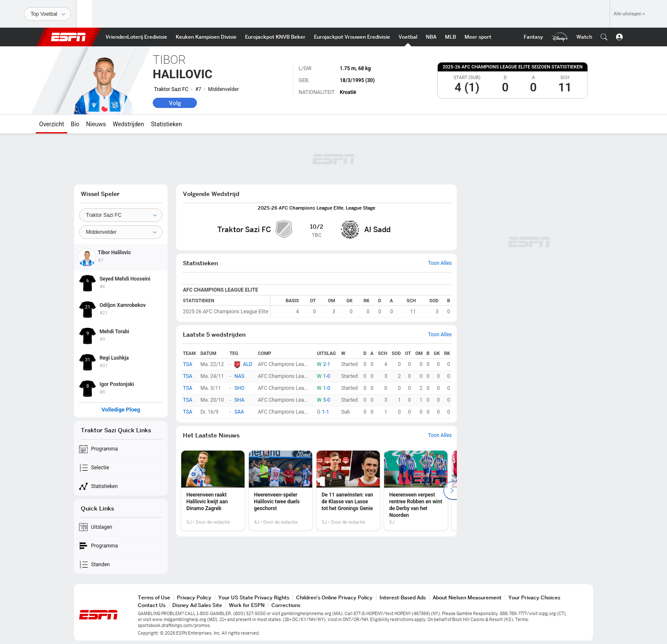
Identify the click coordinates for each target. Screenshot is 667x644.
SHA (239, 400)
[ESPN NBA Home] (431, 37)
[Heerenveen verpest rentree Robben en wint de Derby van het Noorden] (416, 491)
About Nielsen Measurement (467, 597)
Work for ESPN (247, 605)
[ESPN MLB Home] (450, 37)
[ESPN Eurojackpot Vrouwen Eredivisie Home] (352, 37)
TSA (188, 364)
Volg (175, 103)
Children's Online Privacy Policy (334, 597)
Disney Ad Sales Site (197, 605)
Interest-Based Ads (403, 597)
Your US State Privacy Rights (254, 597)
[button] (604, 37)
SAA (239, 412)
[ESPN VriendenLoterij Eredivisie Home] (136, 37)
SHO (239, 389)
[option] (213, 491)
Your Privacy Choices (534, 597)
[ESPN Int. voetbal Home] (408, 37)
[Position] (121, 232)
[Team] (121, 215)
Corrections (286, 605)
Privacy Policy (194, 597)
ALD (248, 364)
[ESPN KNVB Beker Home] (275, 37)
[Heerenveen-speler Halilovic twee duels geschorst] (281, 491)
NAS (239, 377)
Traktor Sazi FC (171, 89)
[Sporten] (47, 14)
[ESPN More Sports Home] (478, 37)
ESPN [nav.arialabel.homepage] (68, 37)
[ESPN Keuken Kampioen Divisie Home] (206, 37)
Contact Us (152, 605)
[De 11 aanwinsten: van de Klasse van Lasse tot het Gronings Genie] (348, 491)
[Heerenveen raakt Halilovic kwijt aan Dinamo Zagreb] (213, 491)
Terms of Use (154, 597)
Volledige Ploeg (121, 410)
